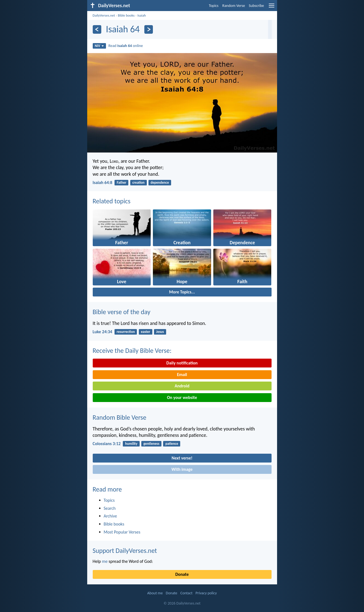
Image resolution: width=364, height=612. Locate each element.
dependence (160, 182)
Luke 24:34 (103, 332)
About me (155, 593)
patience (172, 444)
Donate (182, 574)
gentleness (152, 444)
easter (146, 332)
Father (122, 182)
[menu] (272, 8)
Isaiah (142, 15)
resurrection (126, 332)
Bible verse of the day (122, 312)
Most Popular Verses (122, 532)
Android (182, 386)
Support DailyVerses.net (125, 551)
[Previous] (97, 29)
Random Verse (234, 6)
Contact (186, 593)
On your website (182, 397)
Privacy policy (206, 593)
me (105, 561)
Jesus (160, 332)
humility (131, 444)
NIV (99, 46)
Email (182, 375)
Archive (110, 516)
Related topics (112, 201)
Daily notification (182, 363)
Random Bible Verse (120, 417)
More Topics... (182, 292)
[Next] (149, 29)
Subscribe (257, 6)
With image (182, 469)
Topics (214, 6)
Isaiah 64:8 (103, 182)
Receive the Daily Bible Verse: (132, 350)
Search (110, 508)
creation (138, 182)
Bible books (126, 15)
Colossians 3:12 (107, 444)
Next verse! (182, 458)
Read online (126, 46)
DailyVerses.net (104, 15)
